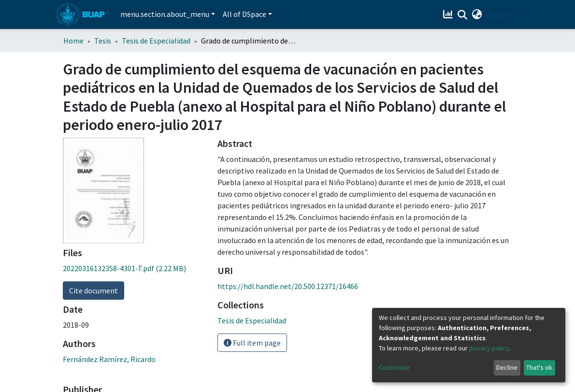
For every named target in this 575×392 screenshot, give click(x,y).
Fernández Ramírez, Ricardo (109, 359)
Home (73, 41)
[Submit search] (463, 15)
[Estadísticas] (449, 15)
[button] (477, 15)
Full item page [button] (252, 343)
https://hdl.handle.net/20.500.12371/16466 (288, 286)
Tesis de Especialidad (156, 41)
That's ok (539, 367)
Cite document (93, 290)
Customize (394, 367)
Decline (507, 367)
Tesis (103, 41)
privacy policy (489, 348)
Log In (497, 15)
